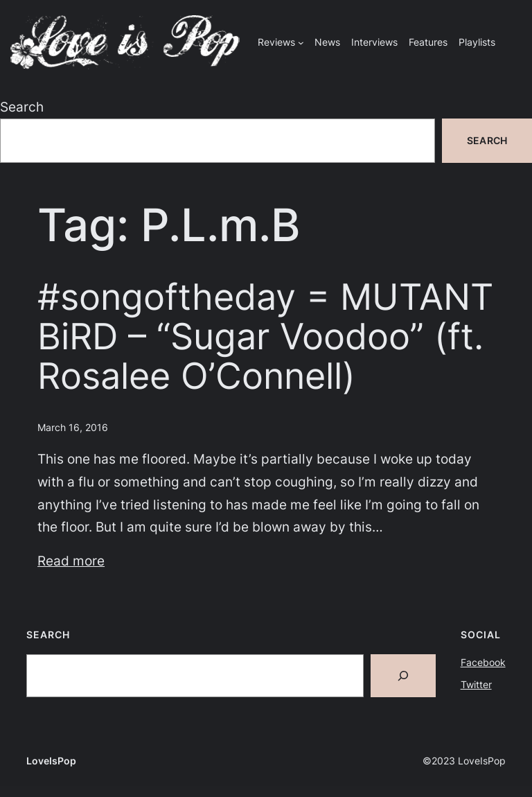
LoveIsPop (51, 761)
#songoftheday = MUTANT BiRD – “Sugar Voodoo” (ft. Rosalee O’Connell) (265, 337)
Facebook (483, 662)
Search (22, 107)
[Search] (403, 676)
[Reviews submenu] (301, 43)
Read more (71, 561)
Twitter (476, 684)
